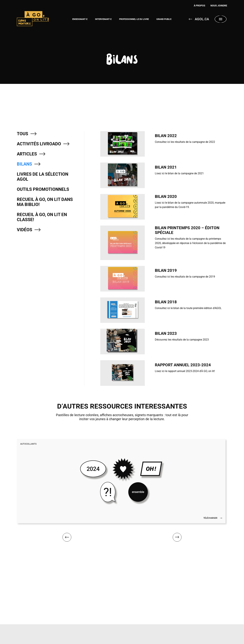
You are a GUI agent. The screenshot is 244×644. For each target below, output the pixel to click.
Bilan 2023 (166, 333)
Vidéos (25, 230)
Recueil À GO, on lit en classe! (42, 217)
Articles (27, 154)
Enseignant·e (80, 19)
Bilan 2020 (166, 197)
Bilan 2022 (166, 136)
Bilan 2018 (166, 302)
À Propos (197, 6)
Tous (22, 134)
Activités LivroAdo (39, 144)
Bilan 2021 (166, 167)
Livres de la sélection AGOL (43, 177)
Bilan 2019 (166, 270)
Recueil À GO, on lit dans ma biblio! (45, 202)
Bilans (24, 164)
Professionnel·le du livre (134, 19)
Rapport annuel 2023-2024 (183, 365)
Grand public (164, 19)
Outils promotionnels (43, 189)
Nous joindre (219, 6)
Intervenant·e (103, 19)
